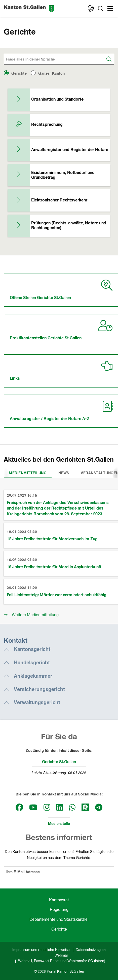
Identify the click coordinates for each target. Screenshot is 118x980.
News (64, 473)
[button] (111, 9)
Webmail (62, 956)
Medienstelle (59, 824)
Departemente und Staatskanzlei (59, 920)
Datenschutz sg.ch (91, 950)
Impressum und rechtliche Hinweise (41, 950)
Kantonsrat (59, 900)
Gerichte (59, 930)
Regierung (59, 910)
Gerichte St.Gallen (59, 762)
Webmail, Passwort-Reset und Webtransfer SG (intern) (62, 961)
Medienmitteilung (28, 473)
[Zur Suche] (101, 8)
